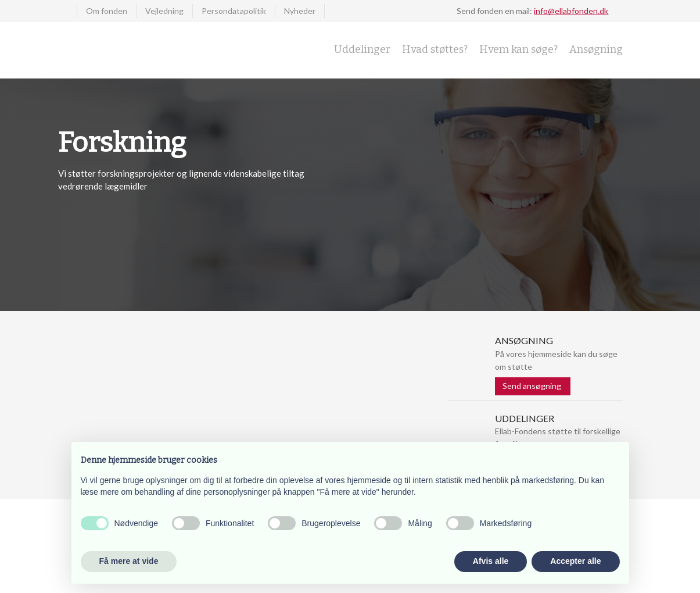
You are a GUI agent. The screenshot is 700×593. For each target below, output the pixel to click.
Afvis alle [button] (491, 561)
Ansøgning (596, 49)
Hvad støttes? (435, 49)
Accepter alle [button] (575, 561)
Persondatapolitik (234, 11)
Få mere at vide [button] (129, 561)
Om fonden (107, 11)
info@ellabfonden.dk (571, 11)
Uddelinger (362, 49)
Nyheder (300, 11)
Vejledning (164, 11)
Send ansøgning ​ (533, 386)
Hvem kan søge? (518, 49)
